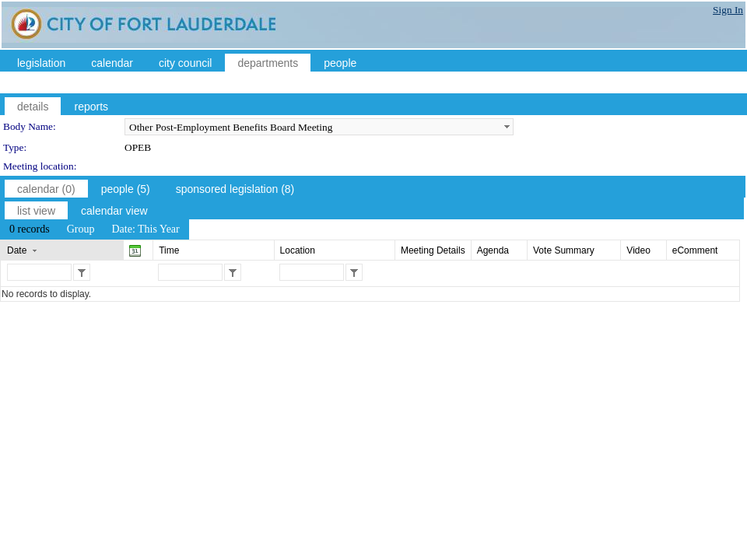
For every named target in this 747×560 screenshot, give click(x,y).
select (507, 127)
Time (169, 250)
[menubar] (95, 229)
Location (298, 250)
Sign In (728, 10)
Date (17, 250)
